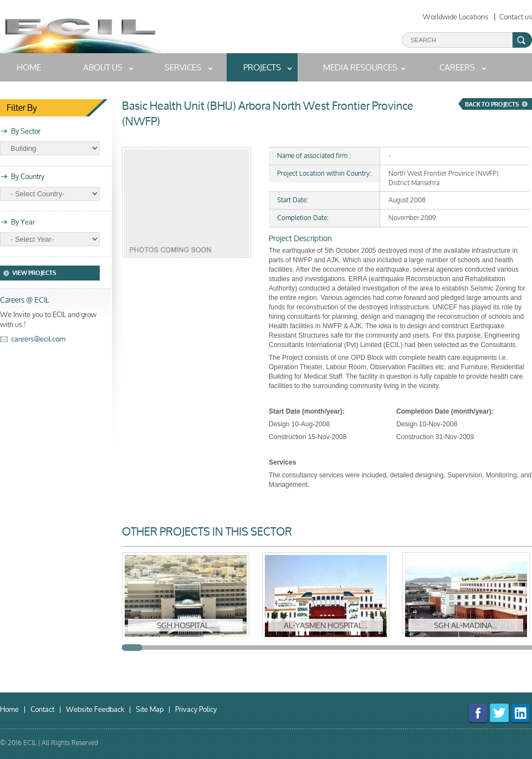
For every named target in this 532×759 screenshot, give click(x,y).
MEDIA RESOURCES (360, 67)
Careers (457, 67)
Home (9, 710)
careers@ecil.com (38, 339)
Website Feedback (95, 710)
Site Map (150, 710)
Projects (262, 67)
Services (183, 67)
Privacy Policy (196, 710)
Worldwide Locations (456, 17)
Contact (42, 710)
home (29, 67)
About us (103, 67)
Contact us (516, 17)
